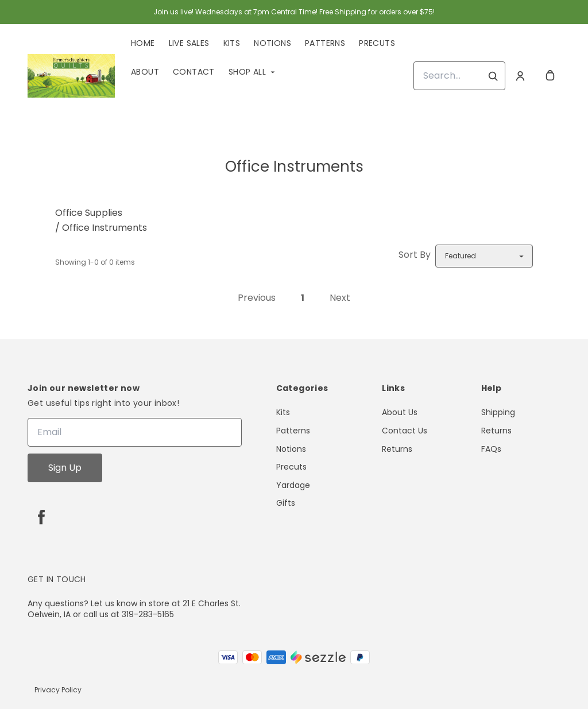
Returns (397, 449)
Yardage (293, 485)
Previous (257, 298)
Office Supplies (89, 213)
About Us (400, 412)
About (145, 72)
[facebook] (41, 517)
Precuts (377, 43)
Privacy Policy (58, 690)
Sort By (415, 255)
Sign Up (65, 468)
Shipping (498, 412)
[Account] (520, 76)
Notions (272, 43)
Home (143, 43)
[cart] (550, 76)
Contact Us (405, 431)
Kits (232, 43)
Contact (194, 72)
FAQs (491, 449)
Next (340, 298)
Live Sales (189, 43)
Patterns (325, 43)
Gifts (286, 503)
